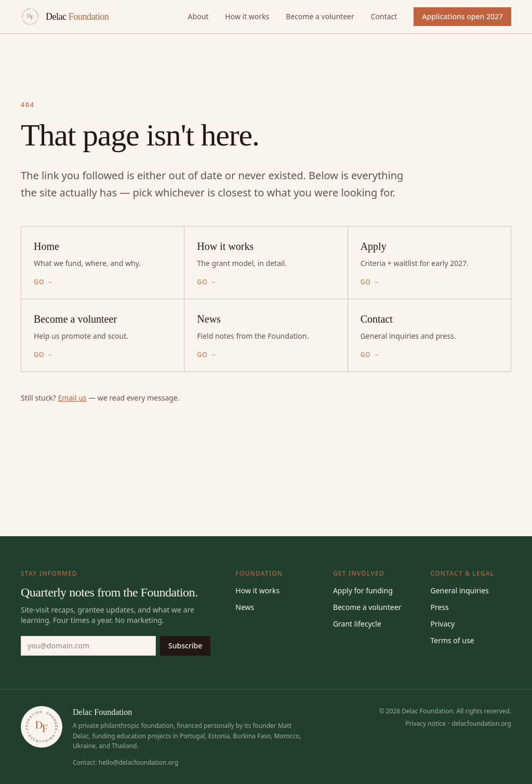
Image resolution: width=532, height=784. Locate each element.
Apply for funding (363, 590)
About (198, 16)
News (245, 607)
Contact (384, 16)
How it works (247, 16)
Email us (72, 398)
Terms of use (452, 640)
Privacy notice (425, 723)
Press (439, 607)
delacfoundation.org (481, 723)
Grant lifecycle (357, 624)
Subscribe (185, 646)
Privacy (442, 624)
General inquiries (459, 590)
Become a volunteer (320, 16)
